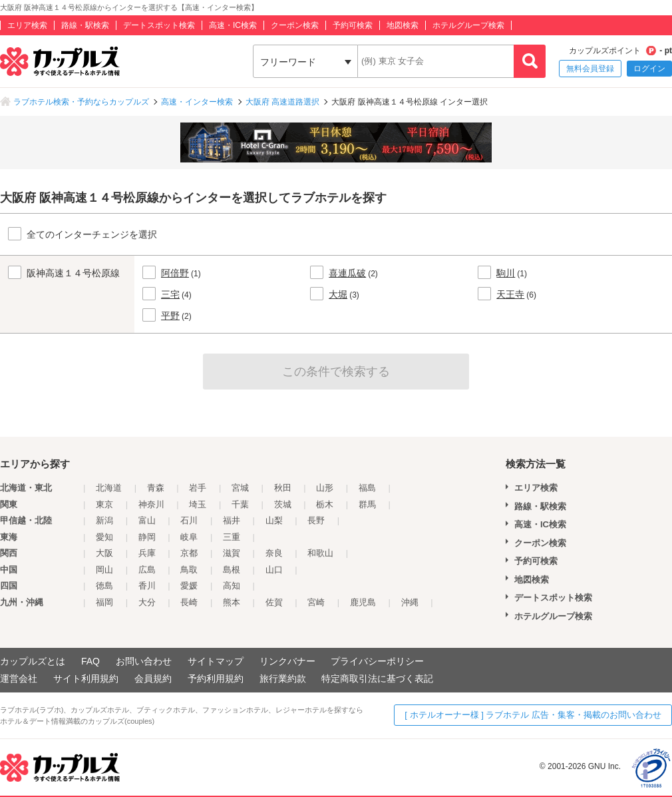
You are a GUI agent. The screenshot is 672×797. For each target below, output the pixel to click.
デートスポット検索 (159, 25)
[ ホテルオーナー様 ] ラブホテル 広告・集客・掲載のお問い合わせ (533, 715)
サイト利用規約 (86, 678)
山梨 (274, 520)
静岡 (147, 537)
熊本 (232, 602)
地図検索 (403, 25)
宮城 (240, 488)
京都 (189, 553)
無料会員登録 (590, 69)
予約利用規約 (216, 678)
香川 (147, 586)
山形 (325, 488)
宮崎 (316, 602)
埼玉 (198, 504)
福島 (367, 488)
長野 (316, 520)
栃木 (325, 504)
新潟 (104, 520)
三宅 (170, 294)
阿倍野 (175, 273)
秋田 (283, 488)
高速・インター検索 (197, 102)
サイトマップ (216, 661)
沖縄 (410, 602)
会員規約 (153, 678)
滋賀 (232, 553)
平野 (170, 316)
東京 (104, 504)
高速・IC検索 (233, 25)
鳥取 (189, 570)
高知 (232, 586)
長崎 (189, 602)
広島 (147, 570)
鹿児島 (363, 602)
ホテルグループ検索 (468, 25)
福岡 (104, 602)
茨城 (283, 504)
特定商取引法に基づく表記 (377, 678)
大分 (147, 602)
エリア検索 (27, 25)
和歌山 (320, 553)
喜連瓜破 (347, 273)
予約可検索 (353, 25)
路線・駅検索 (85, 25)
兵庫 (147, 553)
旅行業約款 (283, 678)
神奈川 (151, 504)
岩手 (198, 488)
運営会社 (19, 678)
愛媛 (189, 586)
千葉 (240, 504)
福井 (232, 520)
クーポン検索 (295, 25)
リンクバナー (287, 661)
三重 (232, 537)
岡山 (104, 570)
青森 (156, 488)
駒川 (506, 273)
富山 (147, 520)
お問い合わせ (144, 661)
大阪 (104, 553)
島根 (232, 570)
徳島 (104, 586)
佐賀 (274, 602)
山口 (274, 570)
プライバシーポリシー (377, 661)
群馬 (367, 504)
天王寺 (510, 294)
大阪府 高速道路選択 (282, 102)
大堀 (338, 294)
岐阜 (189, 537)
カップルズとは (33, 661)
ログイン (649, 69)
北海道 (109, 488)
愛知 (104, 537)
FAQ (90, 661)
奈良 (274, 553)
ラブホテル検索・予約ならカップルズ (81, 102)
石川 (189, 520)
